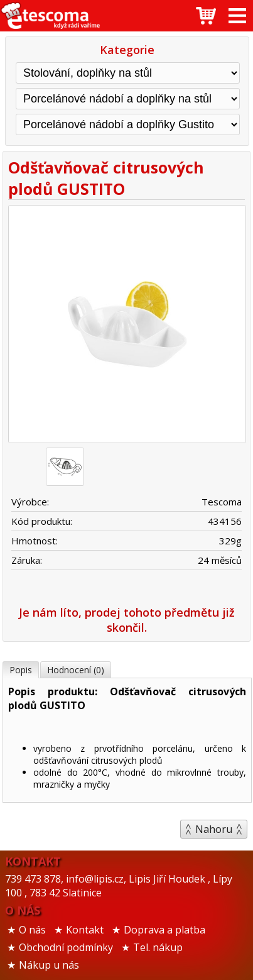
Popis (21, 670)
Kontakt (85, 930)
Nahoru (214, 829)
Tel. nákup (158, 947)
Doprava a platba (164, 930)
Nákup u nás (49, 965)
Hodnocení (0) (76, 670)
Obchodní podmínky (66, 947)
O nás (32, 930)
